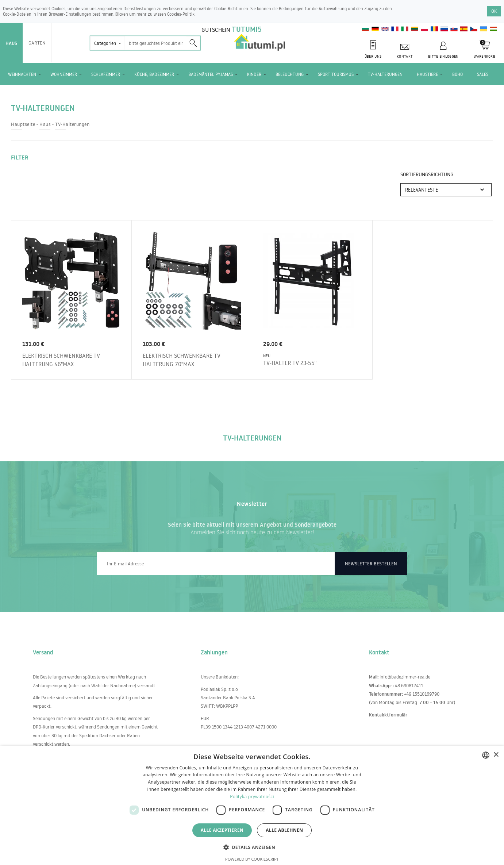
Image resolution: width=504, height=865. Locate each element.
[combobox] (486, 755)
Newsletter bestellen (371, 564)
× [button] (496, 755)
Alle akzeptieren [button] (222, 830)
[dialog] (252, 806)
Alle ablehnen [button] (284, 830)
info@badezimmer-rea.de (405, 677)
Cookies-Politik (181, 14)
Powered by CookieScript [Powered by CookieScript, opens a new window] (252, 859)
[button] (252, 847)
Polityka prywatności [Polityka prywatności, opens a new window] (252, 797)
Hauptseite (23, 124)
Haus (11, 43)
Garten (37, 43)
